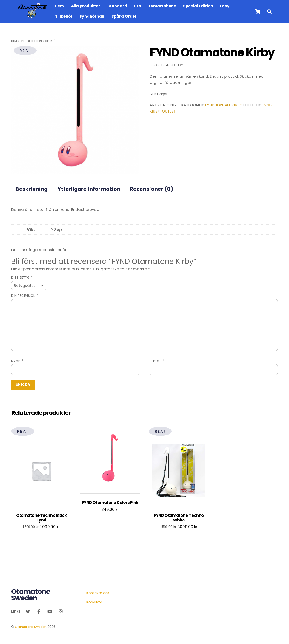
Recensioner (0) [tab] (152, 189)
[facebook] (39, 611)
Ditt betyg (22, 278)
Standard (117, 6)
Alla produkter (86, 6)
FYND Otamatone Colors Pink (110, 503)
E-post (157, 361)
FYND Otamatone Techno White (179, 518)
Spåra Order (124, 16)
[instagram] (61, 611)
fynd (267, 105)
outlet (169, 111)
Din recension (25, 296)
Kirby (48, 41)
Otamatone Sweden (31, 627)
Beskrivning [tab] (32, 189)
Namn (17, 361)
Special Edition (198, 6)
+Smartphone (162, 6)
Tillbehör (64, 16)
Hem (59, 6)
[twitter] (28, 611)
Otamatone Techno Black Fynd (41, 518)
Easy (225, 6)
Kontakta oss (98, 593)
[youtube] (50, 611)
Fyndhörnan (92, 16)
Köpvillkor (94, 602)
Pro (138, 6)
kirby (155, 111)
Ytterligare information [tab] (89, 189)
